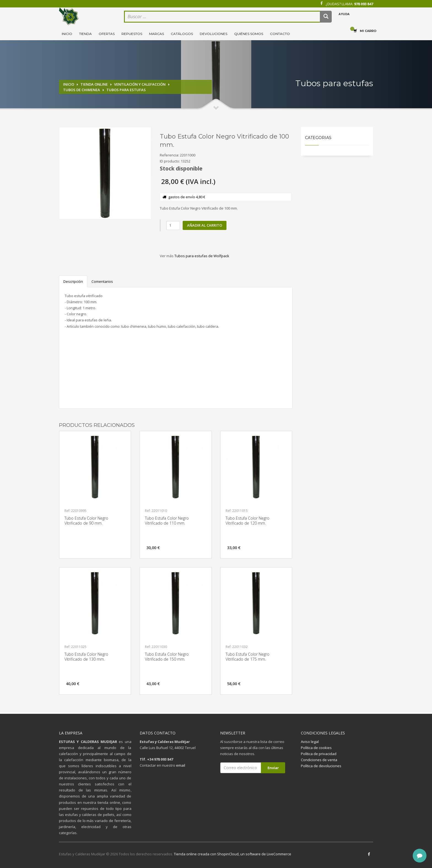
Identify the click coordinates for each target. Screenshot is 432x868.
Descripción (73, 281)
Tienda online (94, 84)
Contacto (280, 34)
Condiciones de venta (319, 760)
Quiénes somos (249, 34)
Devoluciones (214, 34)
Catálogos (182, 34)
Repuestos (132, 34)
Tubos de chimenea (82, 90)
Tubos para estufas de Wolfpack (202, 256)
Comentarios (102, 281)
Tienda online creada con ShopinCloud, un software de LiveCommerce (233, 854)
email (181, 765)
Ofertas (107, 34)
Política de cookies (316, 748)
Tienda (85, 34)
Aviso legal (310, 742)
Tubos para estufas (126, 90)
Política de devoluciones (321, 766)
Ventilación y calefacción (140, 84)
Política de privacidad (319, 754)
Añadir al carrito (205, 225)
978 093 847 (364, 4)
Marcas (156, 34)
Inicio (67, 34)
